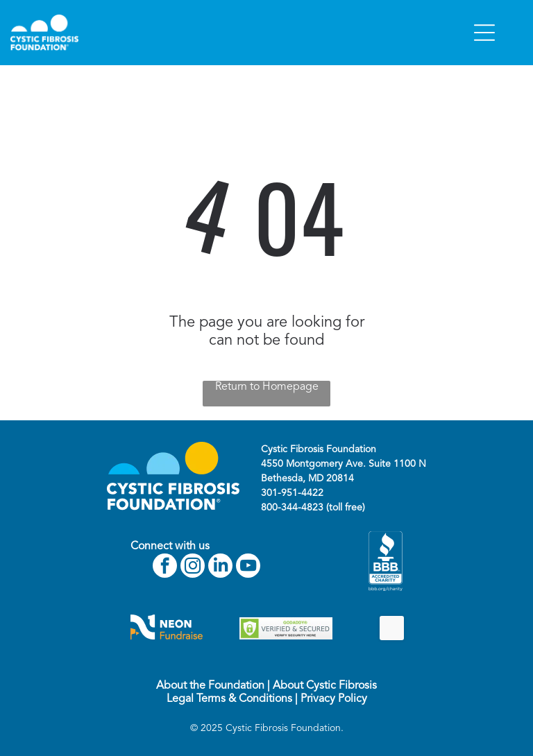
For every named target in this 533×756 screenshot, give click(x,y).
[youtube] (248, 567)
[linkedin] (220, 567)
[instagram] (193, 567)
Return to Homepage (267, 387)
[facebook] (165, 567)
